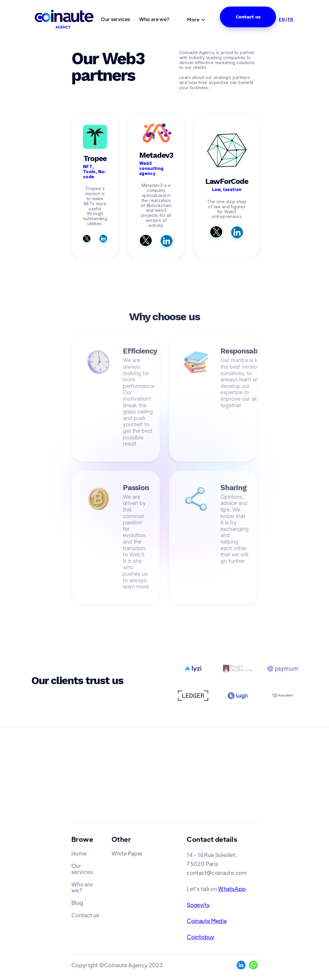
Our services (115, 19)
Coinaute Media (207, 921)
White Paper (127, 853)
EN (282, 19)
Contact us (248, 17)
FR (290, 19)
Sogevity (198, 905)
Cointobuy (200, 937)
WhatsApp (232, 889)
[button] (196, 20)
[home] (65, 19)
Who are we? (154, 19)
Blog (77, 903)
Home (79, 853)
